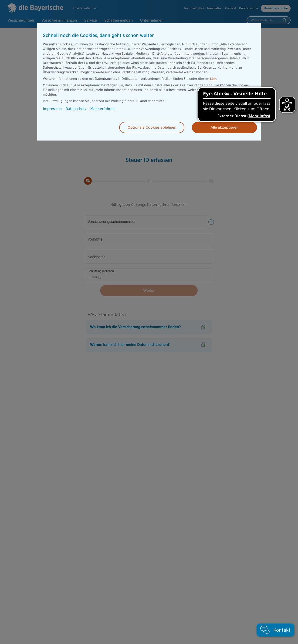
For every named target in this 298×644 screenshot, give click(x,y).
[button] (275, 630)
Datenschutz (76, 109)
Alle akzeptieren (224, 127)
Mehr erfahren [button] (102, 109)
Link (213, 79)
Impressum (52, 109)
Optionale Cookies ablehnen (152, 127)
